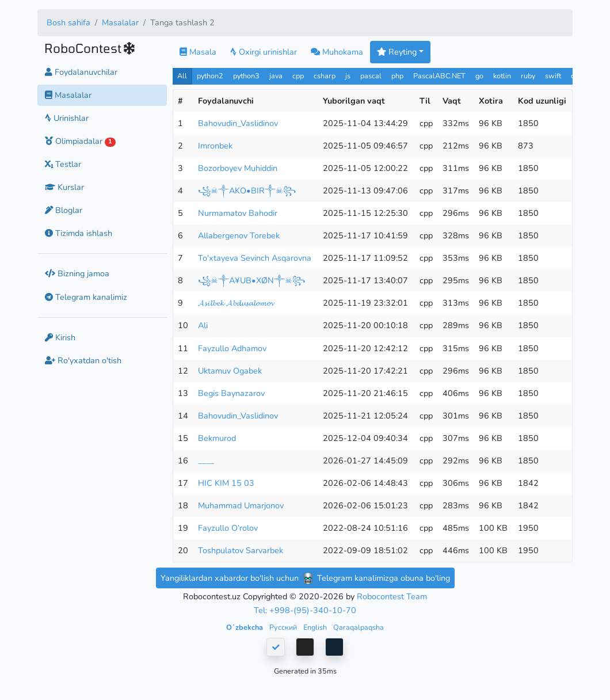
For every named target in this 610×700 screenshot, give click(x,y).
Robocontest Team (392, 596)
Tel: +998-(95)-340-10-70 (305, 610)
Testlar (63, 164)
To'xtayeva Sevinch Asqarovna (255, 258)
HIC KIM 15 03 (226, 483)
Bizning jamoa (77, 273)
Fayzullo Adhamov (232, 348)
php (397, 76)
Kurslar (64, 187)
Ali (203, 325)
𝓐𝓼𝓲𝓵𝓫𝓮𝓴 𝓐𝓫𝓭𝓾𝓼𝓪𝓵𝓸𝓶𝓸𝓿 (236, 303)
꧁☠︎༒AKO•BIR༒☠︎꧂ (247, 191)
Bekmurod (217, 438)
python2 (210, 76)
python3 (246, 76)
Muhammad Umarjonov (241, 505)
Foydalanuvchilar (81, 72)
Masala (198, 52)
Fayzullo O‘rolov (228, 528)
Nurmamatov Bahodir (238, 213)
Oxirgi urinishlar (264, 52)
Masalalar (120, 22)
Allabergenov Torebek (239, 235)
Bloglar (64, 210)
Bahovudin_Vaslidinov (238, 123)
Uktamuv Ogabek (230, 371)
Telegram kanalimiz (86, 297)
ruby (528, 76)
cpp (298, 76)
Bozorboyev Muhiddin (238, 168)
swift (553, 76)
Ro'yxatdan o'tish (83, 360)
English (316, 627)
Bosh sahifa (68, 22)
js (349, 76)
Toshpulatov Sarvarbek (241, 550)
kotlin (502, 76)
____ (206, 461)
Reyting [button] (397, 52)
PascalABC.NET (439, 76)
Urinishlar (67, 118)
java (276, 76)
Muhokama (337, 52)
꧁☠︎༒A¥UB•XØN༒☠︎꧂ (251, 280)
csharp (325, 76)
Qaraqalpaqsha (359, 627)
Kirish (60, 337)
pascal (371, 76)
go (479, 76)
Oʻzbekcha (245, 627)
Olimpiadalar (80, 141)
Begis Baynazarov (231, 393)
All (182, 76)
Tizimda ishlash (79, 233)
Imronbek (215, 146)
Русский (284, 627)
